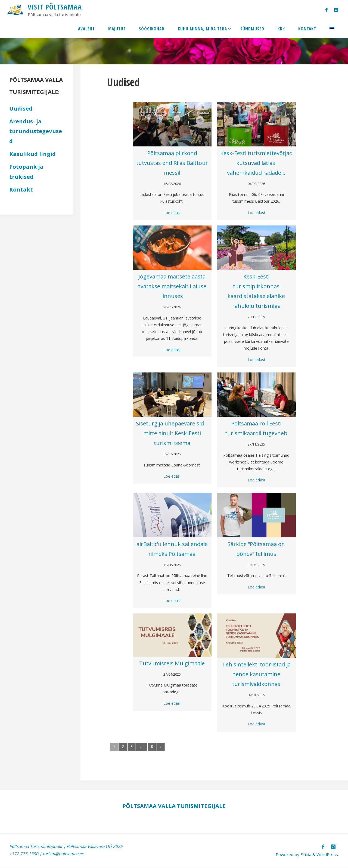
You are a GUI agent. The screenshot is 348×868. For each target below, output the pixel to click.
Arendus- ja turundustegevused (36, 131)
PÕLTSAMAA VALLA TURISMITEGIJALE (174, 806)
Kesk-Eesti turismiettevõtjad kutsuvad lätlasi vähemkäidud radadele (256, 163)
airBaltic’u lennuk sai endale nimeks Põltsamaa (172, 549)
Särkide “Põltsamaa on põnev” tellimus (256, 549)
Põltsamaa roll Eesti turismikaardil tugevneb (256, 428)
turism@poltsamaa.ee (63, 854)
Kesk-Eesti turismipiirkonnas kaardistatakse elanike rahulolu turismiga (256, 291)
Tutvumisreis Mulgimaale (172, 663)
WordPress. (327, 855)
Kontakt (21, 189)
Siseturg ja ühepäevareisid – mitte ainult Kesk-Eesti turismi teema (172, 433)
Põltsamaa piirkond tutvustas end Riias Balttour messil (172, 163)
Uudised (21, 108)
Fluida (304, 855)
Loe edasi (172, 213)
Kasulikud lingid (32, 154)
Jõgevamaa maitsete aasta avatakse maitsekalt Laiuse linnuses (172, 286)
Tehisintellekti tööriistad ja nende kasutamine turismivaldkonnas (256, 674)
